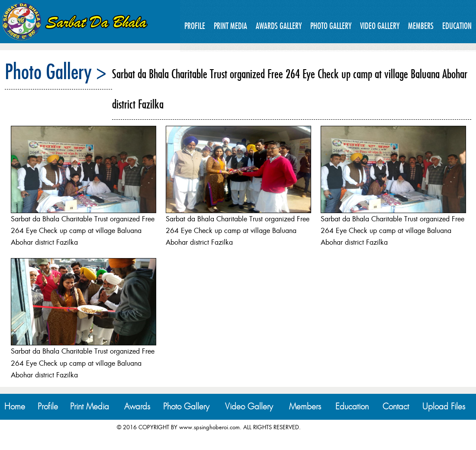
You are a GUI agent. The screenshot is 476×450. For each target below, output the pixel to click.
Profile (195, 26)
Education (457, 26)
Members (421, 26)
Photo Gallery (331, 26)
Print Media (230, 26)
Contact (396, 407)
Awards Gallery (279, 26)
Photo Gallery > (56, 71)
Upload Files (444, 407)
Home (15, 407)
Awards (137, 407)
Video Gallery (380, 26)
